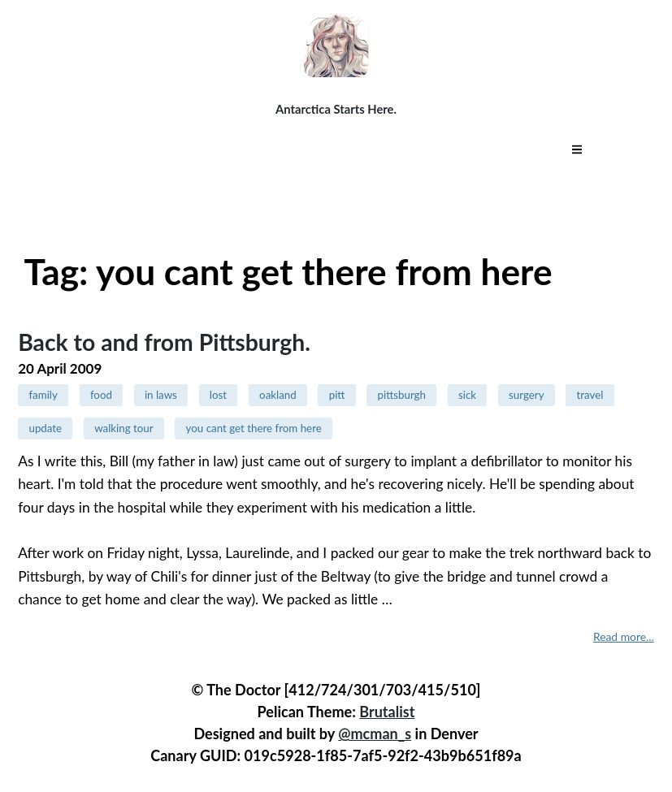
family (43, 395)
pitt (337, 395)
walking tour (124, 428)
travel (590, 395)
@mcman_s (375, 734)
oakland (278, 395)
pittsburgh (401, 395)
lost (218, 395)
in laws (161, 395)
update (45, 428)
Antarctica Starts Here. (336, 109)
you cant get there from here (254, 428)
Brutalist (387, 712)
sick (467, 395)
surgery (526, 395)
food (101, 395)
